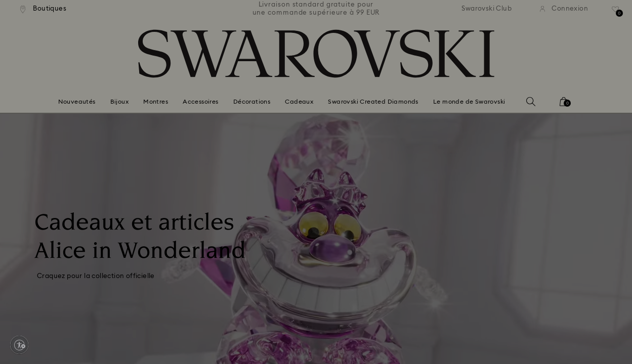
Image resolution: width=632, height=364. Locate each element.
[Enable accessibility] (19, 345)
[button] (483, 117)
